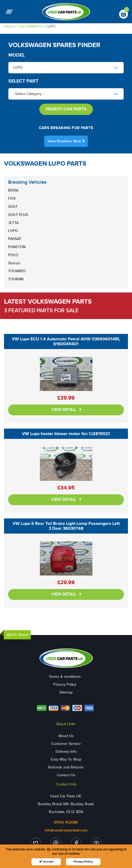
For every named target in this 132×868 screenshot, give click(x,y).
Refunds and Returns (66, 767)
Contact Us (66, 775)
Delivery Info (66, 752)
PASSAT (15, 239)
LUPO (13, 231)
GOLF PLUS (18, 215)
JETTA (13, 223)
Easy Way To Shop (66, 759)
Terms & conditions (65, 677)
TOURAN (16, 279)
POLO (13, 255)
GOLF (13, 207)
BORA (13, 190)
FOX (12, 198)
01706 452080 (66, 822)
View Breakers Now (66, 141)
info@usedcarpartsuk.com (66, 830)
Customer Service (66, 744)
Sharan (14, 263)
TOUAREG (17, 271)
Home (9, 26)
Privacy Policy (65, 684)
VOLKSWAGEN (30, 26)
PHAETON (17, 247)
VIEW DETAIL (66, 410)
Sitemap (66, 692)
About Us (66, 736)
